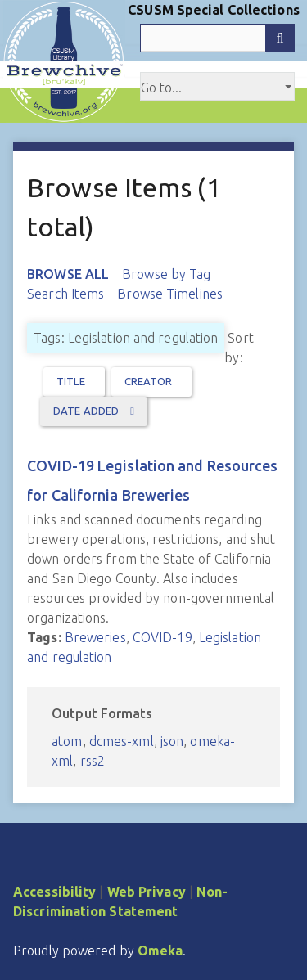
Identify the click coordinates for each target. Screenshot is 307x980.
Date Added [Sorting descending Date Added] (87, 411)
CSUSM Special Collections (214, 10)
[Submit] (280, 38)
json (172, 741)
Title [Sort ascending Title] (71, 381)
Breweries (95, 637)
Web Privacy (147, 892)
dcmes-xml (122, 741)
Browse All (68, 274)
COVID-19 (163, 637)
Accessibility (54, 892)
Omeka (160, 951)
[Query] (217, 38)
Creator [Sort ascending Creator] (149, 381)
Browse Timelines (170, 294)
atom (67, 741)
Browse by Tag (166, 274)
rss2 (93, 761)
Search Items (65, 294)
